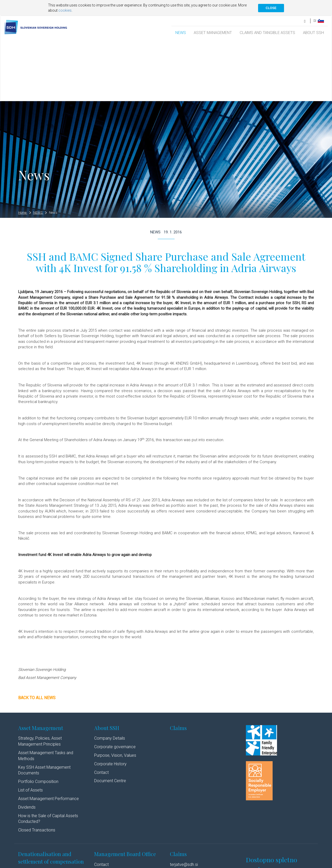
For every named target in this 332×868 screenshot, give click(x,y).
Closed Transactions (37, 769)
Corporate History (110, 703)
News (53, 152)
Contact (101, 711)
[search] (305, 21)
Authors (116, 863)
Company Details (110, 677)
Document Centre (110, 720)
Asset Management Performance (49, 738)
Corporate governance (115, 686)
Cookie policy (97, 863)
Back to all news (37, 637)
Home (25, 152)
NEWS (181, 33)
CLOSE (271, 8)
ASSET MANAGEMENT (213, 33)
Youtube (156, 863)
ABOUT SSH (313, 33)
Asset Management (41, 667)
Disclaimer (75, 863)
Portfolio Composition (38, 721)
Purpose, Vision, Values (115, 694)
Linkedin (134, 863)
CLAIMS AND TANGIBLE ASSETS (267, 33)
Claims (178, 667)
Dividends (27, 746)
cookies (65, 10)
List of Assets (30, 729)
